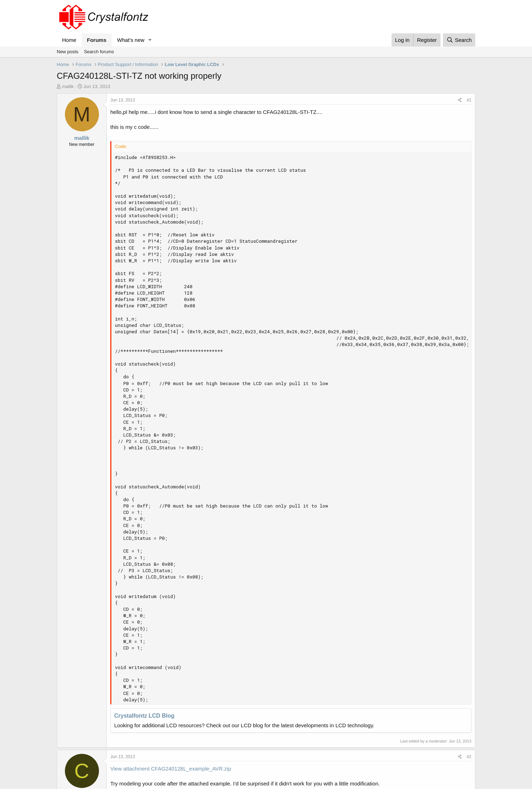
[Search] (459, 40)
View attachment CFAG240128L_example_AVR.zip (171, 769)
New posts (68, 52)
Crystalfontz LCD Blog (144, 716)
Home (69, 40)
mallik (68, 86)
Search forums (99, 52)
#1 (469, 100)
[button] (150, 40)
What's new (131, 40)
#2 (469, 757)
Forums (97, 40)
